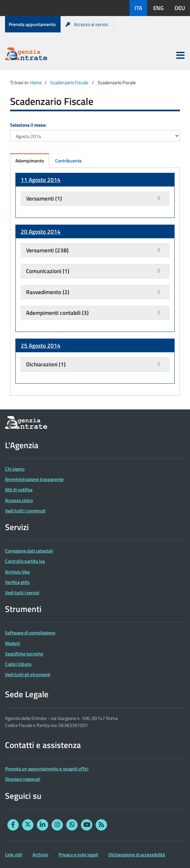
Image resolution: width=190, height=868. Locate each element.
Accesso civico (19, 500)
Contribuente (68, 161)
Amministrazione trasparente (34, 479)
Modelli (13, 643)
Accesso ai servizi (87, 24)
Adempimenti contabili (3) (57, 313)
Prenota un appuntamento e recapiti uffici (47, 769)
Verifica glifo (17, 582)
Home (36, 82)
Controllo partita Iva (25, 561)
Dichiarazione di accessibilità (137, 854)
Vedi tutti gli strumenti (28, 674)
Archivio (40, 854)
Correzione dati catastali (29, 551)
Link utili (14, 854)
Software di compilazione (30, 633)
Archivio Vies (18, 572)
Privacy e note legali (78, 854)
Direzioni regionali (23, 779)
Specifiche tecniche (24, 654)
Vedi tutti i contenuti (25, 511)
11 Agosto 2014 (41, 180)
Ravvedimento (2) (48, 292)
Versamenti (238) (47, 250)
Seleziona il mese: (28, 125)
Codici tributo (18, 664)
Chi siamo (15, 469)
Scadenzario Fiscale (69, 82)
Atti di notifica (19, 489)
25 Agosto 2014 (41, 346)
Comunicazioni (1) (48, 271)
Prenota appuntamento (32, 24)
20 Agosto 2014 (41, 232)
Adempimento (30, 161)
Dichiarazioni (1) (46, 364)
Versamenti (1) (44, 199)
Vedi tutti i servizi (22, 592)
